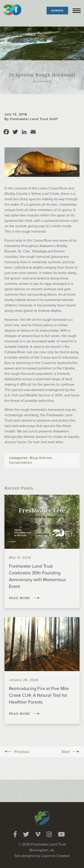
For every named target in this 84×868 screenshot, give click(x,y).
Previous (22, 752)
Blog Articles (41, 458)
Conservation (20, 463)
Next (66, 752)
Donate (57, 11)
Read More (19, 598)
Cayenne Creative (56, 856)
